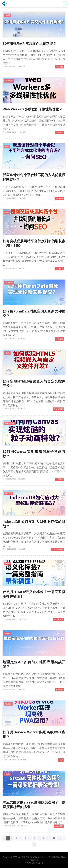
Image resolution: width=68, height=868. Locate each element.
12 (60, 838)
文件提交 (59, 339)
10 (48, 838)
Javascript (9, 81)
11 (54, 838)
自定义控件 (58, 409)
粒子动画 (59, 479)
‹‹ (4, 838)
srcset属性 (59, 826)
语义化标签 (58, 620)
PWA (61, 760)
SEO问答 (59, 199)
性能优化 (59, 132)
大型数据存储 (57, 549)
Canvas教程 (10, 423)
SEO (7, 147)
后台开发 (9, 493)
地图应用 (59, 690)
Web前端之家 (24, 857)
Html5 (7, 15)
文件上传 (59, 67)
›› (34, 844)
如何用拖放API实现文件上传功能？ (30, 44)
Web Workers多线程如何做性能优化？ (32, 109)
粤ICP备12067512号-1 (34, 863)
